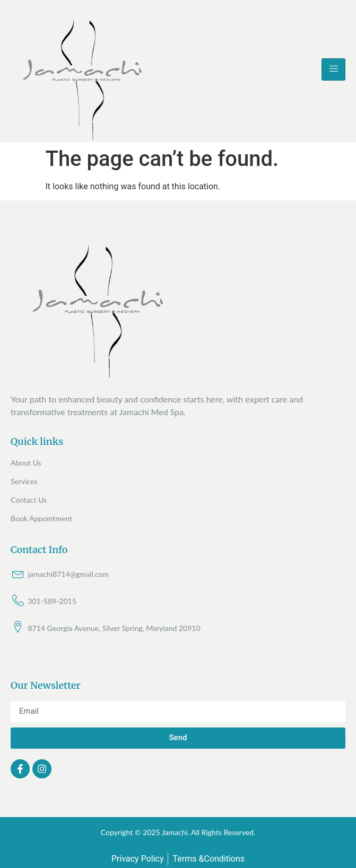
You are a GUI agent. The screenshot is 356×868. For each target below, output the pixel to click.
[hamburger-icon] (333, 69)
